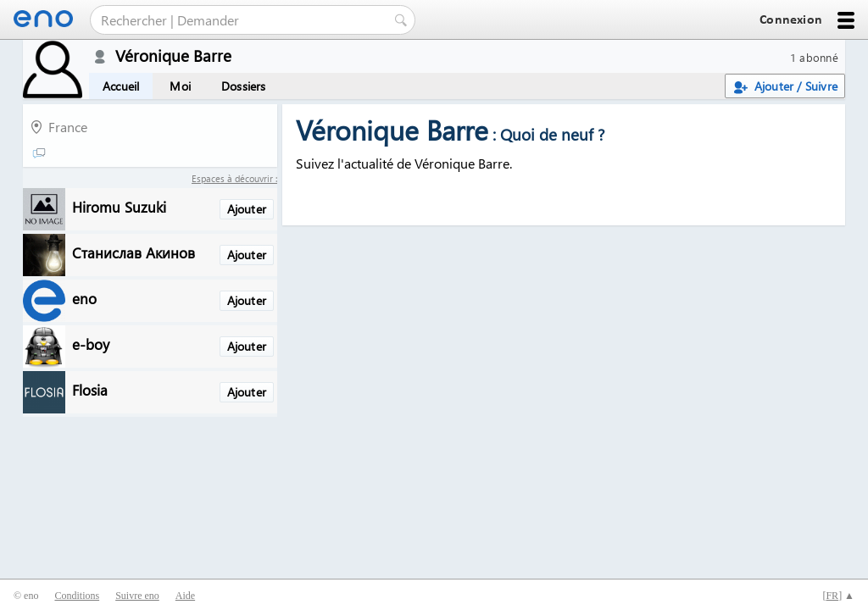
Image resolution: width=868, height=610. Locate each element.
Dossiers (244, 86)
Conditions (77, 596)
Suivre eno (137, 596)
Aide (185, 596)
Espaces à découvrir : (234, 178)
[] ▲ (838, 596)
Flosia (90, 389)
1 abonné (814, 57)
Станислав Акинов (134, 252)
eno (84, 298)
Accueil (121, 86)
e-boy (91, 344)
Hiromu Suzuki (119, 206)
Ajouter (247, 209)
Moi (180, 86)
